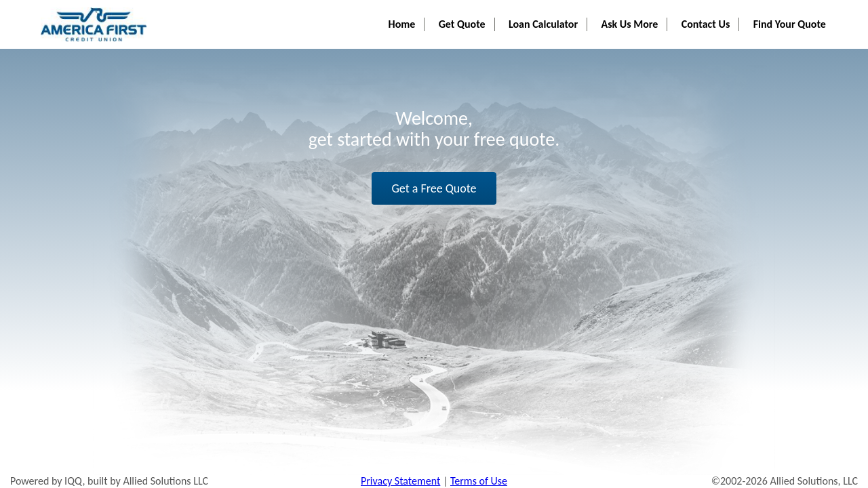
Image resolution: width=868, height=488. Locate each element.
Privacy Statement (400, 481)
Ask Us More (640, 14)
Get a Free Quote (434, 188)
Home (426, 14)
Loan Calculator (558, 14)
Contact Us (712, 14)
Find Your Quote (792, 14)
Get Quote (481, 14)
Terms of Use (479, 481)
